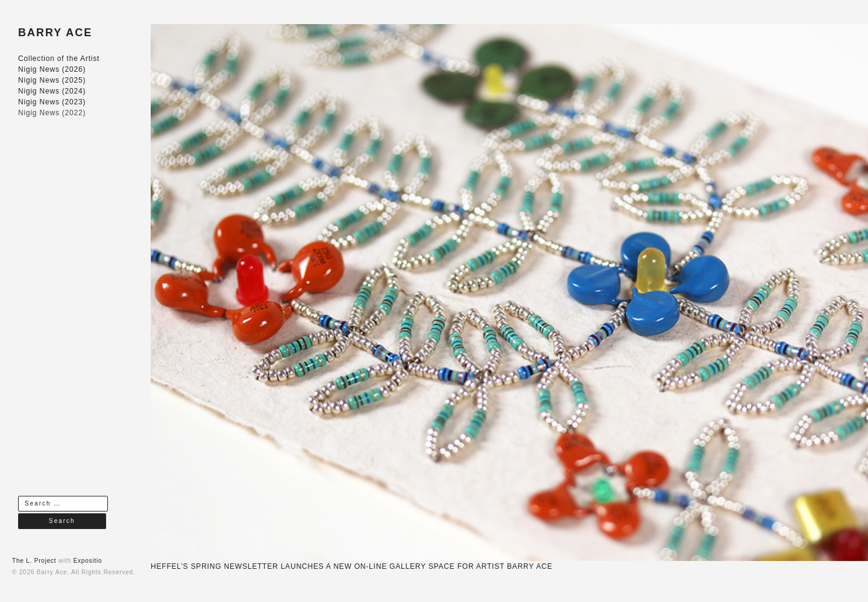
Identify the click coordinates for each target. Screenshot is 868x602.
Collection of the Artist (59, 59)
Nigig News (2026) (52, 69)
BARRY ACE (55, 33)
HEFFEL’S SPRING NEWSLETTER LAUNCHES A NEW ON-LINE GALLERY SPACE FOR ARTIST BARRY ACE (351, 566)
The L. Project (34, 561)
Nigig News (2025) (52, 80)
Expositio (88, 561)
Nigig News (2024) (52, 91)
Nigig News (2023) (52, 102)
